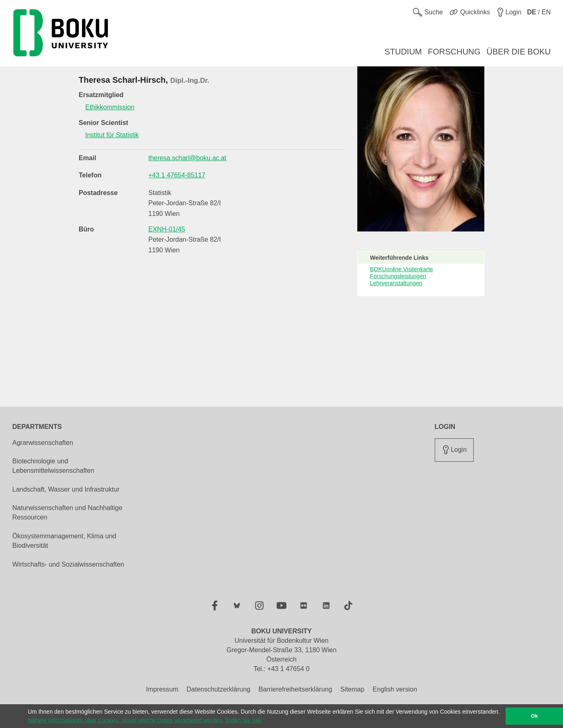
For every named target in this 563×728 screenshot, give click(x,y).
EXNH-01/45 (167, 229)
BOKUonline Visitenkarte (402, 269)
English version (395, 689)
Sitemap (353, 689)
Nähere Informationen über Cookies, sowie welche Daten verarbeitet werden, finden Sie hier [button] (145, 720)
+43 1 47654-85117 (177, 175)
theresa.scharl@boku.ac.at (187, 158)
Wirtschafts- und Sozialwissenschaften (68, 564)
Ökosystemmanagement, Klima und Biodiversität (64, 541)
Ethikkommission (110, 107)
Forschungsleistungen (398, 276)
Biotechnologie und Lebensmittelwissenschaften (53, 466)
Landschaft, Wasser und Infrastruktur (66, 489)
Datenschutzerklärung (218, 689)
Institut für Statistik (112, 135)
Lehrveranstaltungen (396, 283)
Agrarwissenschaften (43, 443)
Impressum (162, 689)
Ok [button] (535, 716)
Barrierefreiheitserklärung (295, 689)
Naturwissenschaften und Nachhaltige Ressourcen (67, 513)
